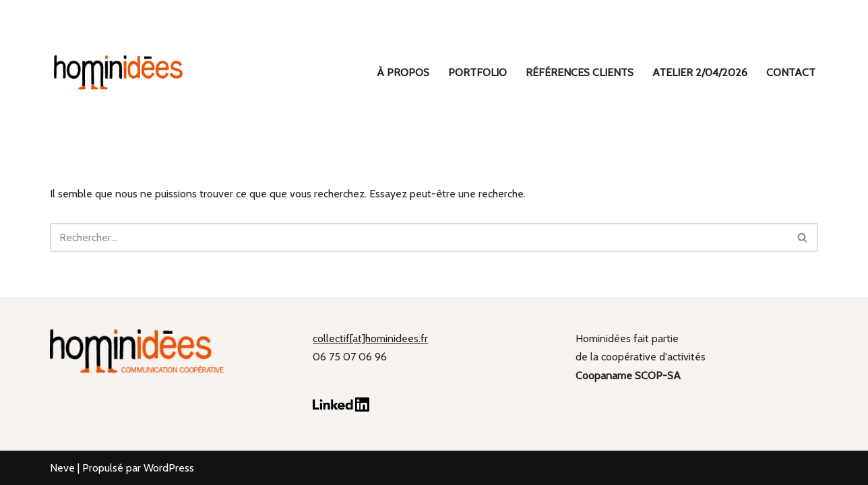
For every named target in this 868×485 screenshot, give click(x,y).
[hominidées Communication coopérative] (117, 72)
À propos (403, 72)
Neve (62, 468)
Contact (791, 72)
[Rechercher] (419, 237)
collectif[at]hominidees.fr (370, 338)
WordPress (169, 468)
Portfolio (477, 72)
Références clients (580, 72)
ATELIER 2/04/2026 (700, 72)
